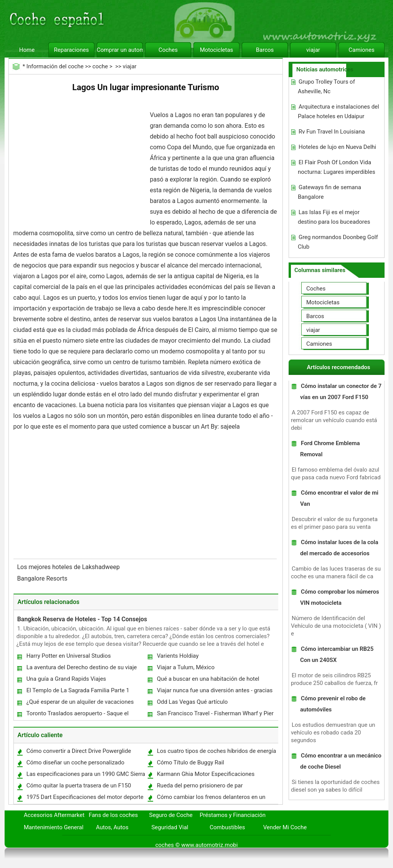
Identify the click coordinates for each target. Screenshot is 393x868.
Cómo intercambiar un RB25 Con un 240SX (337, 654)
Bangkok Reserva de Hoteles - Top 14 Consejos (82, 619)
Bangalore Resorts (43, 578)
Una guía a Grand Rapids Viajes (66, 679)
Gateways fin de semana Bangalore (329, 192)
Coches (168, 50)
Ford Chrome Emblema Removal (330, 449)
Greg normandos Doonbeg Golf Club (338, 242)
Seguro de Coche (171, 815)
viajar (313, 50)
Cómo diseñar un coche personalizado (75, 762)
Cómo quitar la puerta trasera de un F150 (79, 785)
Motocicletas (217, 50)
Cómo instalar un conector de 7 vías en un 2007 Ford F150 (341, 392)
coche (100, 66)
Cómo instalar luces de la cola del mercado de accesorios (339, 548)
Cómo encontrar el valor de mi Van (339, 498)
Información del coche (55, 66)
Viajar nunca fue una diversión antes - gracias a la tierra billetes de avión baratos (215, 692)
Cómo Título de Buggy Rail (191, 762)
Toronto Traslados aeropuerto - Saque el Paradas (77, 715)
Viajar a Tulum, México (186, 667)
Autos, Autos (112, 827)
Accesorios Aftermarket (54, 815)
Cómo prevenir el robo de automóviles (333, 704)
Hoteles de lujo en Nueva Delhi (337, 147)
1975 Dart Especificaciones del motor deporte (85, 797)
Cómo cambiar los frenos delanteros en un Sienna (211, 799)
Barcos (265, 50)
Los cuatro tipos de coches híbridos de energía (217, 751)
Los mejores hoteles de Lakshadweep (69, 567)
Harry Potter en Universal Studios (69, 656)
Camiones (361, 50)
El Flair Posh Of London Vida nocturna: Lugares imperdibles (337, 167)
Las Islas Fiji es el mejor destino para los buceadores (334, 217)
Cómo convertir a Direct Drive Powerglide (79, 751)
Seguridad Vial (170, 827)
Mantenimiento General (54, 827)
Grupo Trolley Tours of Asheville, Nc (326, 87)
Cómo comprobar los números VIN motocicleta (340, 597)
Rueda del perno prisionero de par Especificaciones (200, 787)
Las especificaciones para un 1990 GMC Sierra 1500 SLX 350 (86, 776)
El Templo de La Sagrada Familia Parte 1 (78, 690)
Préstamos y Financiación (233, 815)
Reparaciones (72, 50)
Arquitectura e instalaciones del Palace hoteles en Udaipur (339, 111)
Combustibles (227, 827)
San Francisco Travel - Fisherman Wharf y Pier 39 (215, 715)
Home (27, 50)
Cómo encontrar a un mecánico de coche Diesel (341, 761)
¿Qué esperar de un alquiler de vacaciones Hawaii (80, 704)
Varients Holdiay (178, 656)
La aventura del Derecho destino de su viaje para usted (81, 669)
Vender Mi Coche (285, 827)
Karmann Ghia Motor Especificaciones (206, 774)
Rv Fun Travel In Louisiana (332, 132)
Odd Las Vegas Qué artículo (192, 702)
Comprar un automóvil (120, 50)
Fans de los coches (113, 815)
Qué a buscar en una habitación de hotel (208, 679)
